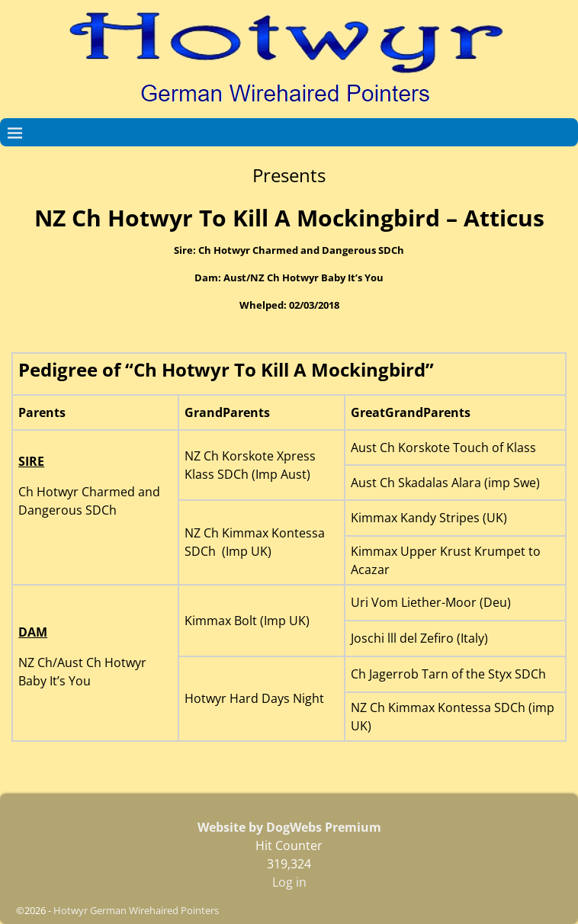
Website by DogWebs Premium (289, 827)
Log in (289, 882)
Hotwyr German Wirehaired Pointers (136, 910)
